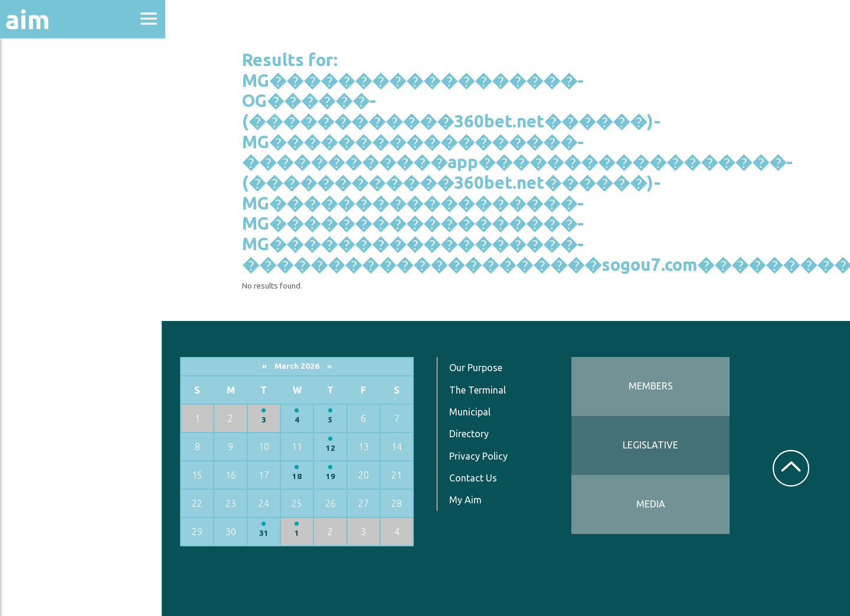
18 (300, 476)
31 (267, 533)
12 (333, 448)
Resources (40, 259)
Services (35, 290)
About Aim (42, 83)
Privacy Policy (481, 456)
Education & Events (68, 147)
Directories (43, 178)
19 (333, 476)
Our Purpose (478, 368)
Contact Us (475, 478)
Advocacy (38, 115)
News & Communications (59, 218)
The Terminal (480, 389)
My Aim (468, 500)
